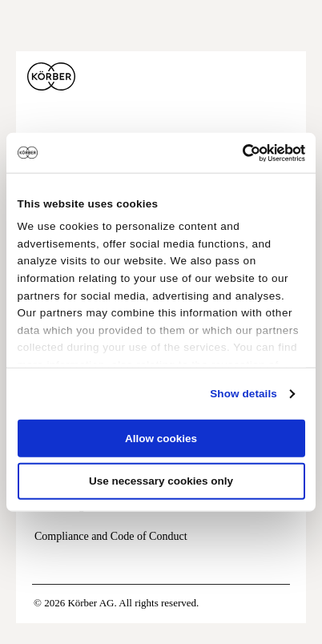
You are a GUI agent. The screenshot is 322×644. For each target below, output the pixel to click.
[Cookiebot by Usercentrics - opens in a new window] (235, 153)
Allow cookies (161, 439)
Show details (244, 394)
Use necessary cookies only (161, 481)
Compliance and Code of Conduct (111, 536)
